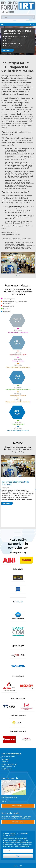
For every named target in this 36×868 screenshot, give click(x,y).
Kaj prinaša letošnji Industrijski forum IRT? (16, 483)
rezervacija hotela (18, 822)
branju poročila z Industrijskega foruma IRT (18, 249)
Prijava (18, 856)
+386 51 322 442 (10, 766)
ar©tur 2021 (18, 866)
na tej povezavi (19, 244)
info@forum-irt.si (7, 769)
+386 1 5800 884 (12, 764)
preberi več (7, 50)
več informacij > (18, 806)
